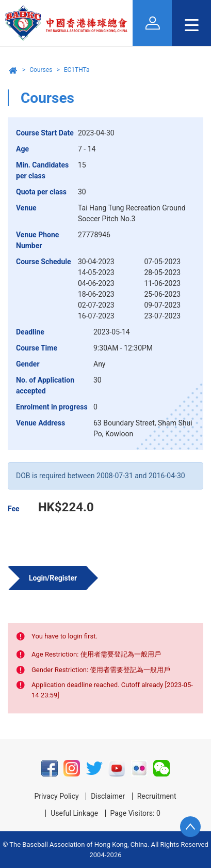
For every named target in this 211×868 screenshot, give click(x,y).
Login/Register (53, 578)
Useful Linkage (74, 813)
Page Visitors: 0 (135, 813)
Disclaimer (108, 796)
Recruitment (157, 796)
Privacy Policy (56, 796)
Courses (41, 70)
